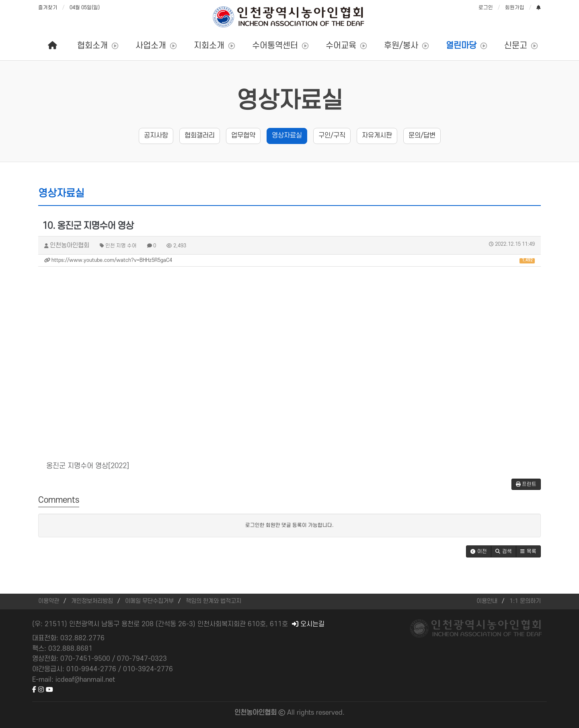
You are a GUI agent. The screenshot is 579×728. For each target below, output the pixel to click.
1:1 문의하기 (525, 601)
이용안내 (487, 601)
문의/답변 (422, 136)
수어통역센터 (275, 46)
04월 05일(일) (85, 8)
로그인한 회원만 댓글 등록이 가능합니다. (289, 525)
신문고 (516, 46)
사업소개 (151, 46)
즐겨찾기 (48, 8)
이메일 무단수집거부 (149, 601)
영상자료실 (290, 101)
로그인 (486, 8)
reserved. (330, 713)
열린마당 (461, 46)
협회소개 (92, 46)
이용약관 (49, 601)
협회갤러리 (200, 136)
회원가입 (515, 8)
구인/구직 (332, 136)
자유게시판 (377, 136)
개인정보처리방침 (92, 601)
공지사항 (156, 136)
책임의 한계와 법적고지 (214, 601)
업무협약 (243, 136)
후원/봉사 (401, 46)
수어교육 (341, 46)
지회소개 (209, 46)
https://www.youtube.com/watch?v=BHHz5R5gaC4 (289, 260)
